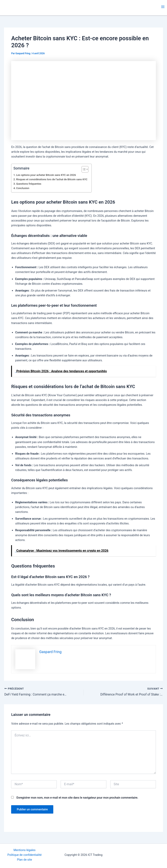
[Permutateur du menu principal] (163, 7)
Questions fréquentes (29, 184)
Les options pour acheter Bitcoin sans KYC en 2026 (46, 175)
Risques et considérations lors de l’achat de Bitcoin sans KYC (52, 179)
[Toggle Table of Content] (83, 169)
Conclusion (23, 188)
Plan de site (25, 860)
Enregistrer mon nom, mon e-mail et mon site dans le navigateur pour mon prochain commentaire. (77, 798)
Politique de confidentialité (24, 855)
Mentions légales (25, 850)
